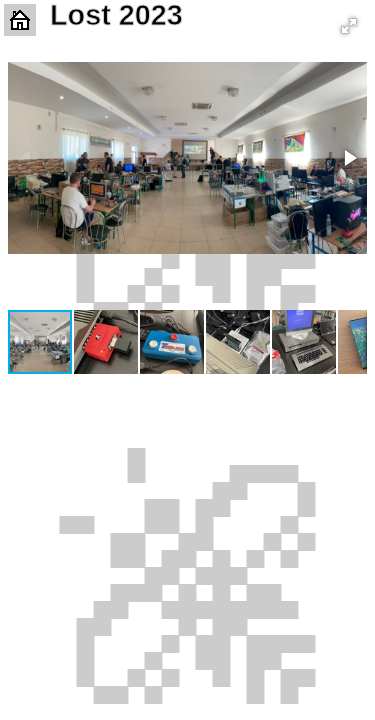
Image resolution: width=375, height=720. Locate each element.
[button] (349, 26)
